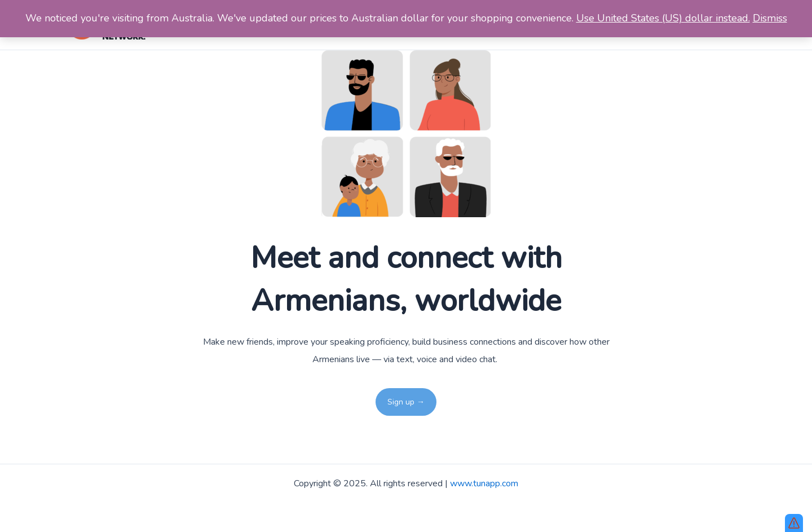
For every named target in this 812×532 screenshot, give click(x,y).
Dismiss (770, 18)
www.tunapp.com (484, 483)
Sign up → (406, 402)
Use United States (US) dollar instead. (663, 18)
